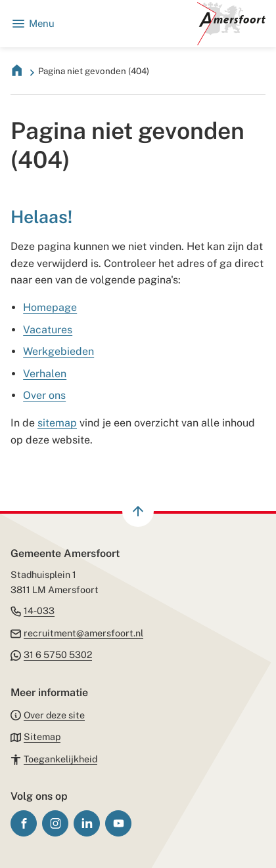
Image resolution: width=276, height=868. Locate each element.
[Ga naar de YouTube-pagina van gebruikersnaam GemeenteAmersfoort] (118, 823)
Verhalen (45, 374)
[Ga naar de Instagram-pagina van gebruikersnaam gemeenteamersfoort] (55, 823)
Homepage (50, 307)
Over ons (44, 395)
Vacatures (48, 330)
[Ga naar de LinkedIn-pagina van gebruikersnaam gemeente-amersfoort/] (87, 823)
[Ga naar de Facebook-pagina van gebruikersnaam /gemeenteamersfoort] (24, 823)
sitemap (57, 423)
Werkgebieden (58, 351)
